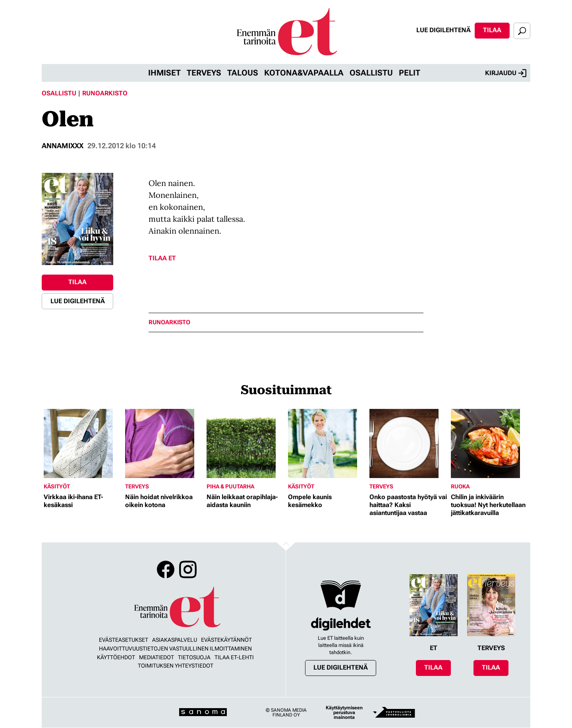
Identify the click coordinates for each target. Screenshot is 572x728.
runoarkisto (169, 322)
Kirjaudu (506, 73)
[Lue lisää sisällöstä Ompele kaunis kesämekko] (327, 443)
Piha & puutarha (230, 486)
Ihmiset (164, 73)
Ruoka (460, 486)
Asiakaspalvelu (175, 640)
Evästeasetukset (124, 640)
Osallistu (371, 73)
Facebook (166, 569)
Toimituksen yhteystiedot (176, 666)
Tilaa (492, 30)
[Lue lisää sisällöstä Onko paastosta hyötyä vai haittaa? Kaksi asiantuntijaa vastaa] (408, 443)
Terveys (204, 73)
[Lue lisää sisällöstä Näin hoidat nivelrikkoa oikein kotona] (164, 443)
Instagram (188, 569)
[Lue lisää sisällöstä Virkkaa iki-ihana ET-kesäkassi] (82, 443)
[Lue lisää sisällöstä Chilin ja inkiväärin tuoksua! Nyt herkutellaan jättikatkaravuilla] (490, 443)
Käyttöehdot (116, 657)
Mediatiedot (157, 657)
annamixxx (63, 146)
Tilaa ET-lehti (234, 657)
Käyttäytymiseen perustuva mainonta (344, 713)
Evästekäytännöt (226, 640)
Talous (243, 73)
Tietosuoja (194, 657)
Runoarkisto (105, 93)
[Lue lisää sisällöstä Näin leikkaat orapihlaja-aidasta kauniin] (245, 443)
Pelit (410, 73)
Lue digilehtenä (443, 30)
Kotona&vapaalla (304, 73)
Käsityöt (57, 486)
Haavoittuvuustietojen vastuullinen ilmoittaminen (175, 649)
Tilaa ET (162, 258)
